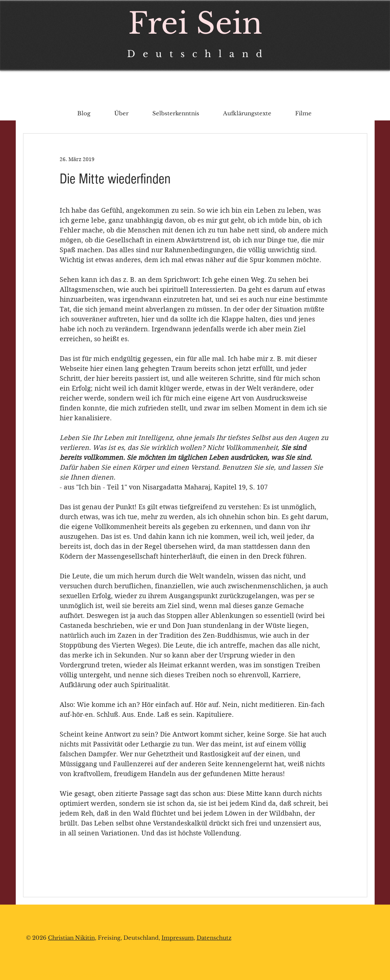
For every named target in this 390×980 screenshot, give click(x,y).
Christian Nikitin (71, 938)
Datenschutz (214, 938)
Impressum (178, 938)
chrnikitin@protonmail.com (73, 975)
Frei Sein (195, 23)
